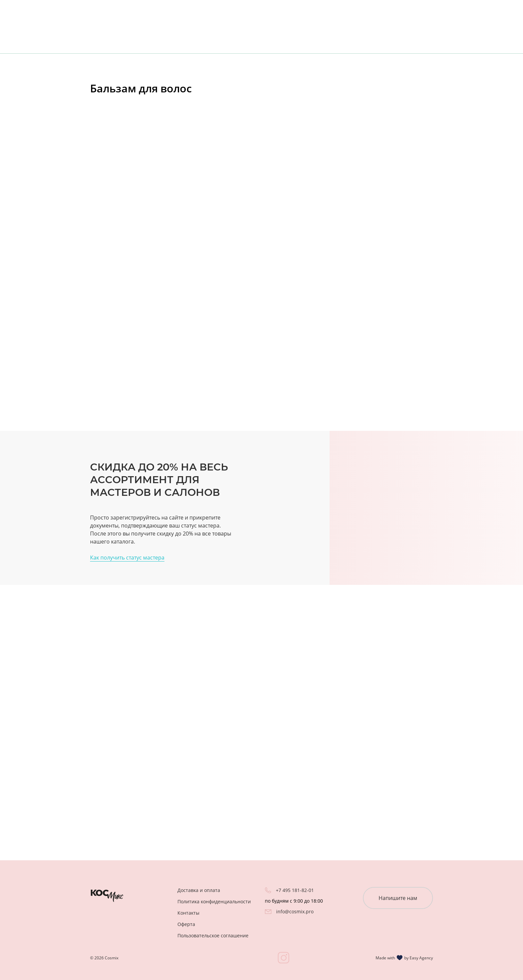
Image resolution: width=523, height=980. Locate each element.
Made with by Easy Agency (404, 958)
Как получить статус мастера (127, 558)
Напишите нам (398, 898)
